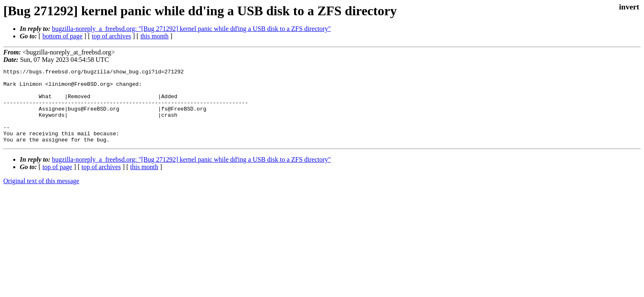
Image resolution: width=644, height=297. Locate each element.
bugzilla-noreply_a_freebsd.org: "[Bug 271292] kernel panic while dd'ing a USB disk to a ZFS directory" (191, 29)
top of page (57, 182)
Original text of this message (41, 196)
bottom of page (63, 36)
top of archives (111, 36)
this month (154, 36)
